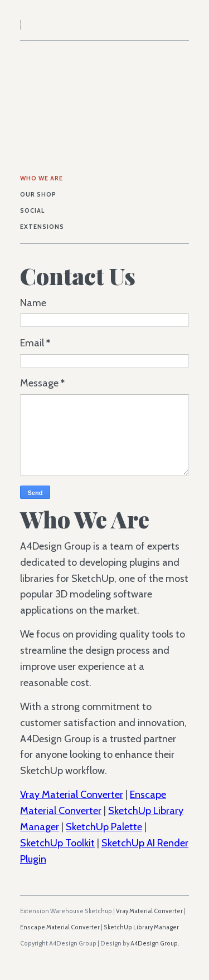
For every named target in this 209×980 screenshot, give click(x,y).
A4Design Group (154, 944)
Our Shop (38, 195)
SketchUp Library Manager (141, 927)
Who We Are (42, 178)
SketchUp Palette (104, 827)
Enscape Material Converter (60, 927)
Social (32, 211)
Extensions (42, 227)
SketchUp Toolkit (57, 843)
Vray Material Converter (72, 795)
